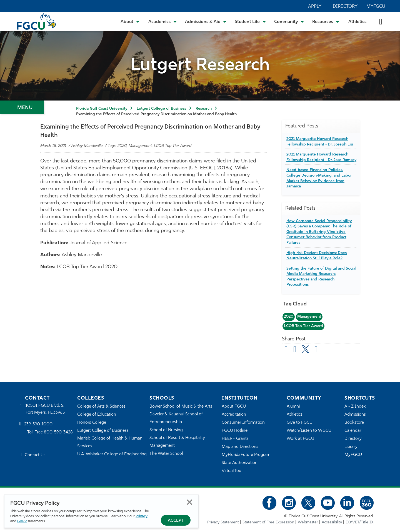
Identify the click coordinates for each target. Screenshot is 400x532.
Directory (345, 7)
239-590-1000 (38, 424)
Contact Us (35, 455)
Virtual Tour (232, 471)
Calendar (353, 431)
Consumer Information (243, 423)
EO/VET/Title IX (360, 522)
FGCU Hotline (235, 431)
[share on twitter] (305, 349)
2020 (289, 317)
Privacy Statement (223, 522)
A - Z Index (355, 407)
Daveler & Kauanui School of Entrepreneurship (176, 418)
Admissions (355, 415)
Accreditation (234, 415)
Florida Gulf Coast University (102, 109)
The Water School (166, 454)
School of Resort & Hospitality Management (177, 442)
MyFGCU (376, 7)
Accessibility (332, 522)
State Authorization (240, 463)
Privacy (142, 516)
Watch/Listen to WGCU (309, 431)
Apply (315, 7)
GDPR (22, 521)
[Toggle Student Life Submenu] (250, 21)
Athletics (357, 22)
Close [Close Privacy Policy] (190, 502)
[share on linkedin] (316, 350)
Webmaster (308, 522)
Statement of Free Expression (268, 522)
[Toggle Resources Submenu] (326, 21)
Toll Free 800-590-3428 (50, 432)
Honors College (92, 423)
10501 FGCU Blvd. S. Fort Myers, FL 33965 (45, 409)
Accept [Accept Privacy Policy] (176, 521)
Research (204, 109)
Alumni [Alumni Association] (293, 407)
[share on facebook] (295, 350)
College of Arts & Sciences (101, 407)
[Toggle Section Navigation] (22, 107)
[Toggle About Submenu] (130, 21)
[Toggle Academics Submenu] (162, 21)
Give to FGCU (300, 423)
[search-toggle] (381, 21)
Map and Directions (240, 447)
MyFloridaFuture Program (246, 455)
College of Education (97, 415)
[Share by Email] (286, 350)
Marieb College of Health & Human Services (110, 442)
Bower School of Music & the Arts (181, 407)
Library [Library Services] (351, 447)
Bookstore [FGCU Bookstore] (354, 423)
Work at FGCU (300, 439)
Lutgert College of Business (161, 109)
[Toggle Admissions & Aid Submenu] (206, 21)
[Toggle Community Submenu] (289, 21)
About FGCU (234, 407)
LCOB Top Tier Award (303, 326)
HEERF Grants (235, 439)
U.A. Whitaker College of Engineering (112, 454)
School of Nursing (166, 430)
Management (309, 317)
